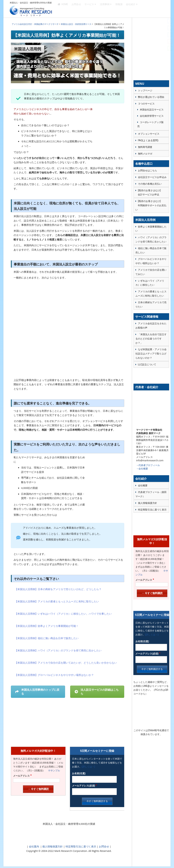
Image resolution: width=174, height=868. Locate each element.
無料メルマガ (145, 154)
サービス (89, 9)
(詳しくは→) (88, 767)
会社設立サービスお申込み (152, 177)
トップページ (145, 91)
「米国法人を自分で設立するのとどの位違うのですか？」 (151, 339)
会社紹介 (131, 9)
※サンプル (53, 770)
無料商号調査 (145, 147)
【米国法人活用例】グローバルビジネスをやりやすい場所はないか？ (54, 675)
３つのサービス (146, 104)
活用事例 (105, 9)
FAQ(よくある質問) (148, 140)
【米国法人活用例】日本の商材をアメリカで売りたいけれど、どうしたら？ (58, 589)
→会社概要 (142, 469)
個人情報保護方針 (52, 846)
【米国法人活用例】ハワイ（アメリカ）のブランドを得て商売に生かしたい (58, 650)
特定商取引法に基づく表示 (81, 846)
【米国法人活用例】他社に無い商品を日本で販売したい (47, 638)
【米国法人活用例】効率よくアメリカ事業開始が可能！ (47, 626)
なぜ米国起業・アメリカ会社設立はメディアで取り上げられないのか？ (151, 354)
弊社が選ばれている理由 (151, 97)
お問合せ (76, 9)
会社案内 (34, 846)
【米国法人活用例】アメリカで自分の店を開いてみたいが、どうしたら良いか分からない (66, 663)
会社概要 (143, 485)
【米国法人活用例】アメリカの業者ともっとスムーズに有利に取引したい (57, 601)
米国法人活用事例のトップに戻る (37, 692)
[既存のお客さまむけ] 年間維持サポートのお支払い (151, 205)
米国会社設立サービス (152, 110)
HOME (63, 9)
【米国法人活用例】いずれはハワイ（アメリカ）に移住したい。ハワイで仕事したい (63, 614)
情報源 (119, 9)
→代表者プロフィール (148, 465)
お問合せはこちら (147, 171)
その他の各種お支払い (150, 184)
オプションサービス (149, 134)
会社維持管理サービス (152, 116)
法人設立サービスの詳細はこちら (97, 692)
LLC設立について (147, 364)
